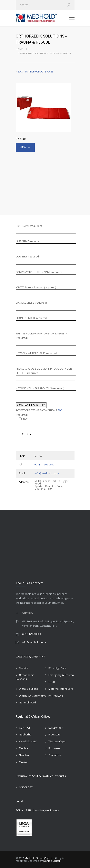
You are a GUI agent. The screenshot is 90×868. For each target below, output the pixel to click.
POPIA (19, 810)
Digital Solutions (29, 689)
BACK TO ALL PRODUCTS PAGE (36, 71)
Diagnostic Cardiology (32, 696)
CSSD (52, 682)
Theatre (24, 668)
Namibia (24, 755)
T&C (60, 410)
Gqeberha (25, 734)
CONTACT (25, 728)
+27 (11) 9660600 (31, 634)
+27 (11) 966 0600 (44, 464)
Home (19, 49)
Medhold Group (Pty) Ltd (39, 858)
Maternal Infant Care (61, 689)
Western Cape (57, 741)
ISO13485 (27, 613)
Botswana (54, 748)
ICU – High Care (57, 668)
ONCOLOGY (26, 787)
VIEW (23, 147)
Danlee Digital (52, 861)
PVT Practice (56, 696)
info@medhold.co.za (47, 473)
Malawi (23, 762)
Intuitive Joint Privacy (47, 810)
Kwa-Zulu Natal (28, 741)
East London (56, 728)
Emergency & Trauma (61, 675)
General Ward (27, 702)
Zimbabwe (55, 755)
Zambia (24, 748)
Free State (55, 734)
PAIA (29, 810)
